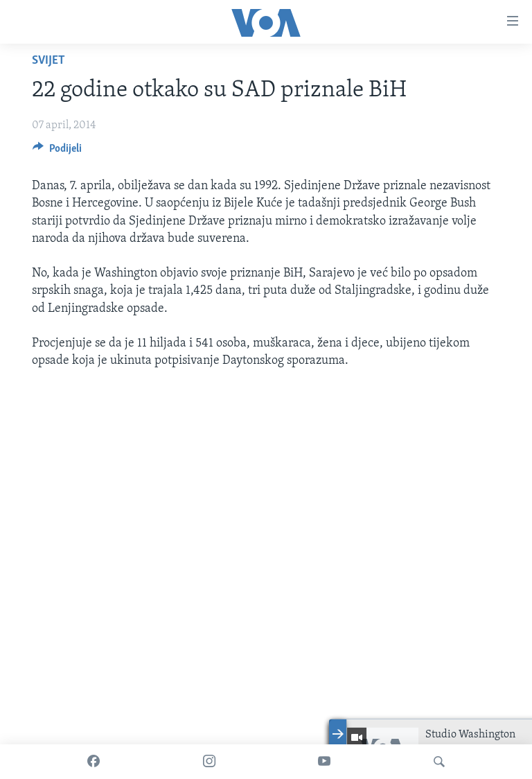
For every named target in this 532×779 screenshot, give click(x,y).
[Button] (57, 152)
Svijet (48, 61)
